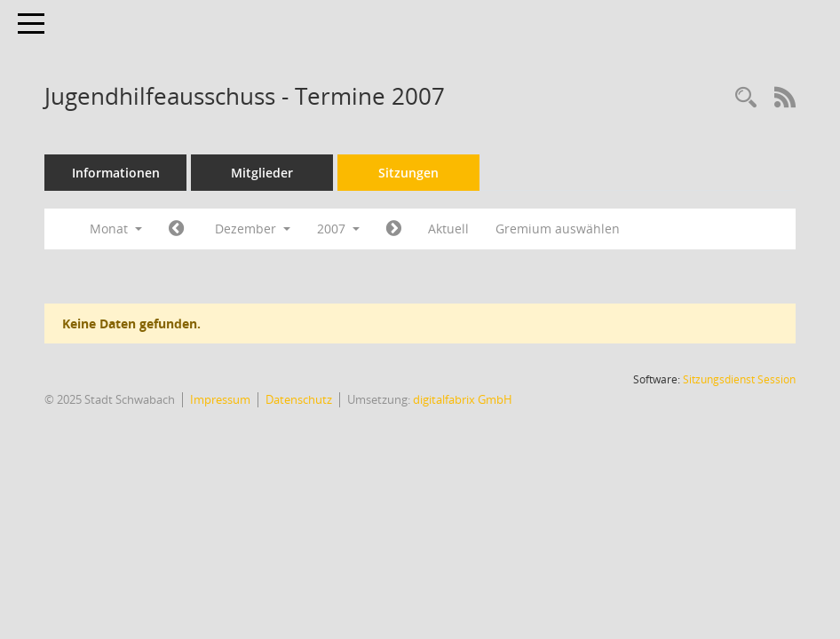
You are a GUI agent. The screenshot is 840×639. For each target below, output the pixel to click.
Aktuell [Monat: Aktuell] (448, 229)
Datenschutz (299, 399)
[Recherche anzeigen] (746, 98)
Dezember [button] (253, 229)
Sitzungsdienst (739, 379)
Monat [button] (116, 229)
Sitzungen (408, 173)
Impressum (220, 399)
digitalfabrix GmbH (463, 399)
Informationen (116, 173)
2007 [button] (338, 229)
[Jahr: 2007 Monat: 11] (176, 229)
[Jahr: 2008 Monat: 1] (394, 229)
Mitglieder (262, 173)
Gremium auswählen (558, 229)
